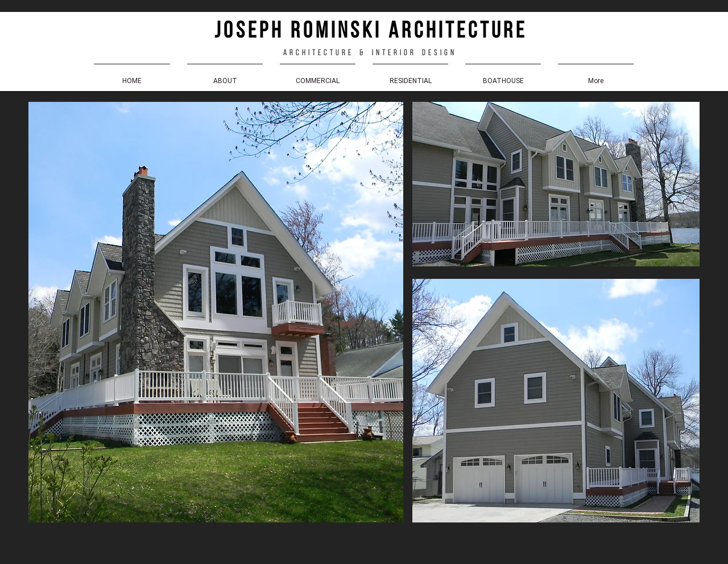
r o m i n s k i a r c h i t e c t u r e (404, 32)
